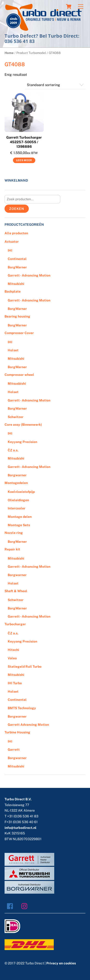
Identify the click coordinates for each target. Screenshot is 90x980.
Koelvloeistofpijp (21, 492)
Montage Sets (19, 525)
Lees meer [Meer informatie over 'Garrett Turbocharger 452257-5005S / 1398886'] (24, 160)
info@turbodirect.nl (21, 828)
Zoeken (17, 209)
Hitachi (13, 650)
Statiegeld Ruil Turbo (25, 667)
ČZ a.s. (13, 450)
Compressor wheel (19, 375)
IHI (10, 250)
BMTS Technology (22, 708)
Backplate (13, 291)
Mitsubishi (16, 284)
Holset (13, 350)
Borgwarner (17, 475)
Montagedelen (16, 483)
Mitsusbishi (17, 384)
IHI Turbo (15, 683)
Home (9, 53)
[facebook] (11, 906)
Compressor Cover (19, 333)
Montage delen (20, 517)
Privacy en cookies (61, 963)
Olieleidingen (18, 500)
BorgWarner (17, 267)
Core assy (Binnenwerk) (23, 425)
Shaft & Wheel (16, 591)
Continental (17, 259)
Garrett (14, 750)
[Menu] (81, 7)
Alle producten (16, 233)
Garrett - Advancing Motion (29, 275)
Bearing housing (17, 316)
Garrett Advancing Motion (28, 725)
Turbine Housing (17, 732)
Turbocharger (15, 624)
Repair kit (12, 549)
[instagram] (26, 906)
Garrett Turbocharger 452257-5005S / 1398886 (24, 142)
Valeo (12, 658)
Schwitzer (16, 417)
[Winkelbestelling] (55, 85)
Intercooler (17, 508)
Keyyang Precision (22, 442)
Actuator (12, 242)
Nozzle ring (14, 533)
